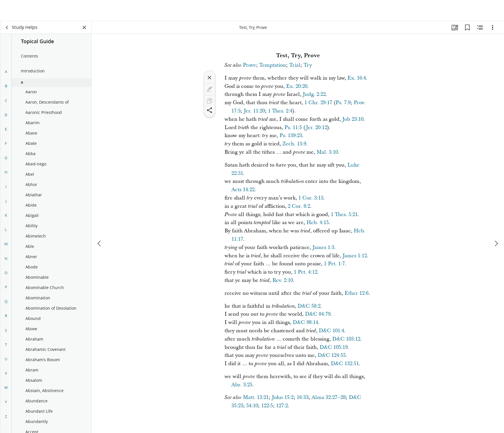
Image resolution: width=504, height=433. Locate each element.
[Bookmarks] (467, 27)
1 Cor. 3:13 (311, 198)
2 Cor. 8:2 (299, 206)
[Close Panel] (84, 27)
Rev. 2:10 (283, 280)
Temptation (273, 65)
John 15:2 (283, 397)
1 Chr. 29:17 (318, 103)
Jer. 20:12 (316, 127)
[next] (496, 222)
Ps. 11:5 (293, 127)
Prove (249, 65)
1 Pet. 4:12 (306, 272)
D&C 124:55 (332, 355)
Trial (295, 65)
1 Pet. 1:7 (334, 264)
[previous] (100, 222)
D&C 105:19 (334, 347)
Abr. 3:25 (242, 385)
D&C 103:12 (346, 339)
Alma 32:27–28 (329, 397)
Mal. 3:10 (327, 152)
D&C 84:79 (318, 314)
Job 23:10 (353, 119)
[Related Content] (480, 27)
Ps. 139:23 (291, 136)
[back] (7, 27)
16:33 (303, 397)
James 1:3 (323, 247)
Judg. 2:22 (314, 94)
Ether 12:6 (357, 293)
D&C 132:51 (345, 364)
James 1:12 (355, 256)
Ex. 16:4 (357, 78)
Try (308, 65)
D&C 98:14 (305, 322)
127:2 (282, 406)
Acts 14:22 (243, 190)
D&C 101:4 (331, 331)
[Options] (493, 27)
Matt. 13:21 (256, 397)
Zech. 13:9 (294, 144)
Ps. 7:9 (343, 103)
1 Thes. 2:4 (280, 111)
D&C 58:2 (309, 306)
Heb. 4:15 (318, 223)
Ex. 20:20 (297, 86)
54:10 (252, 406)
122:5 (267, 406)
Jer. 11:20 (254, 111)
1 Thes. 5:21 (344, 214)
